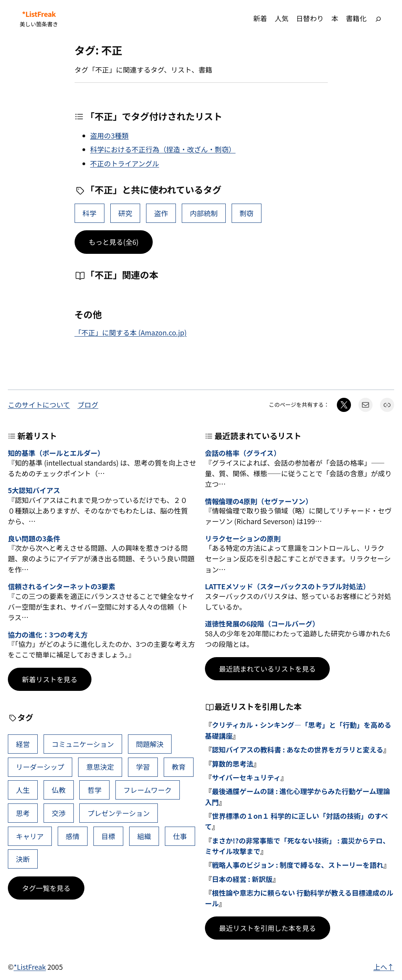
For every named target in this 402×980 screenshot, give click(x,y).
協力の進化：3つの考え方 (48, 635)
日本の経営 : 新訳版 (242, 879)
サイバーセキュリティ (246, 777)
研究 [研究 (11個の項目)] (125, 213)
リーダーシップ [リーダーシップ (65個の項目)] (40, 767)
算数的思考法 (233, 764)
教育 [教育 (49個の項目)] (178, 767)
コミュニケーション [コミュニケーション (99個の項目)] (83, 744)
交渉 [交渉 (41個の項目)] (59, 813)
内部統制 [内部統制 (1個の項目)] (204, 213)
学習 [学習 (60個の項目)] (143, 767)
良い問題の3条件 (34, 538)
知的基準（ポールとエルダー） (56, 453)
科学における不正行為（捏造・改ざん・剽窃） (163, 149)
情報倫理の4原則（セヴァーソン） (259, 501)
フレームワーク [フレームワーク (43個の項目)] (147, 790)
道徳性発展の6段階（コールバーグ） (262, 624)
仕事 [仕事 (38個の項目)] (180, 836)
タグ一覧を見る (46, 888)
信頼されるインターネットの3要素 (61, 586)
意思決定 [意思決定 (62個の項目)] (100, 767)
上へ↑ (384, 967)
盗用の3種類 (110, 136)
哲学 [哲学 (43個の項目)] (94, 790)
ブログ (88, 405)
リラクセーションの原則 (243, 538)
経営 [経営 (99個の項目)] (23, 744)
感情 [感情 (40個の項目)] (72, 836)
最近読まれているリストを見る (267, 669)
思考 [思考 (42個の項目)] (23, 813)
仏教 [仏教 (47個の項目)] (59, 790)
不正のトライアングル (125, 163)
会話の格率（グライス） (243, 453)
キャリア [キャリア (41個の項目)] (30, 836)
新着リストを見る (50, 679)
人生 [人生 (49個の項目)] (23, 790)
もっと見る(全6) (114, 242)
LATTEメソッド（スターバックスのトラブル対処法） (287, 586)
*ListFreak (39, 14)
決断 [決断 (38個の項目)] (23, 859)
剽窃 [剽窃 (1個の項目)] (246, 213)
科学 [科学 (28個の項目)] (89, 213)
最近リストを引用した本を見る (268, 928)
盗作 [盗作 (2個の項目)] (161, 213)
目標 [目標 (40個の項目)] (108, 836)
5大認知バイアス (34, 490)
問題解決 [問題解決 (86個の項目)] (150, 744)
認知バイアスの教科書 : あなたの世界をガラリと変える (298, 750)
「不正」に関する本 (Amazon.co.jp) (131, 332)
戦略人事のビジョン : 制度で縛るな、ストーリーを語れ (298, 865)
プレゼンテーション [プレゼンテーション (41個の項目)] (119, 813)
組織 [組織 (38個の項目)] (144, 836)
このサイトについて (39, 405)
